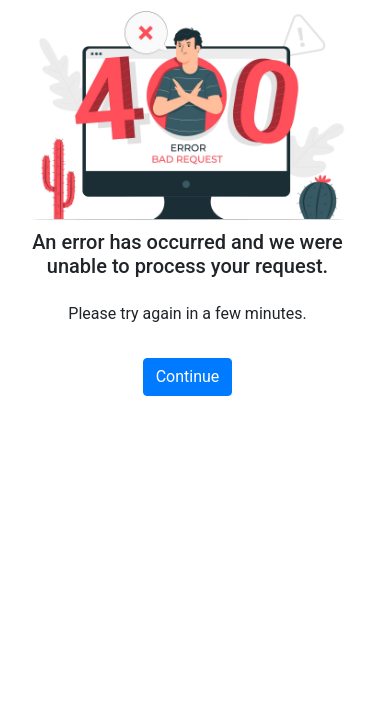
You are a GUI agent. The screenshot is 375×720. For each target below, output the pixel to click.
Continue (188, 376)
